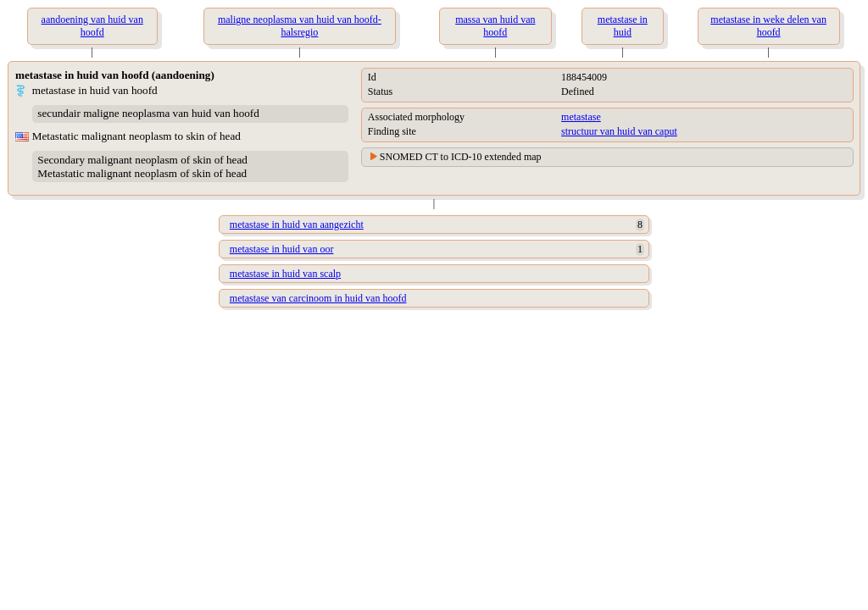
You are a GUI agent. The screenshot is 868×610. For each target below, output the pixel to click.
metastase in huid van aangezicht (297, 225)
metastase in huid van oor (282, 249)
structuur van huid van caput (619, 131)
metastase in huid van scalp (285, 274)
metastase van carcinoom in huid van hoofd (318, 298)
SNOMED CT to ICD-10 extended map (461, 157)
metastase (581, 117)
